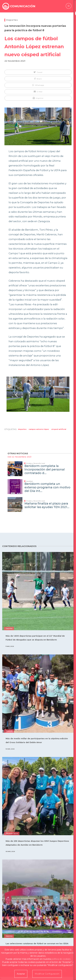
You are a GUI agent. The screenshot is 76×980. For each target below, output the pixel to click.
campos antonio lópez (39, 429)
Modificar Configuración (47, 974)
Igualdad (29, 481)
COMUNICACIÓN (23, 6)
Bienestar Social (12, 833)
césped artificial (59, 429)
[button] (38, 72)
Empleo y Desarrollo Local (36, 463)
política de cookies (61, 959)
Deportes (12, 20)
